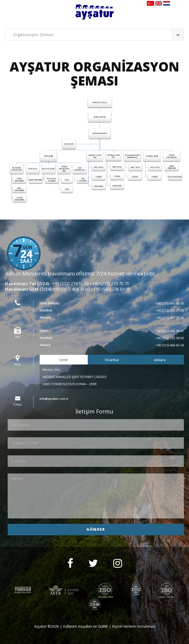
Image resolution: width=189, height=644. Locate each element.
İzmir (64, 360)
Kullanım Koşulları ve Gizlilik (85, 626)
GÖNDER (96, 529)
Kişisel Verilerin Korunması (134, 626)
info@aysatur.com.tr (55, 399)
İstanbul (112, 360)
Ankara (160, 360)
